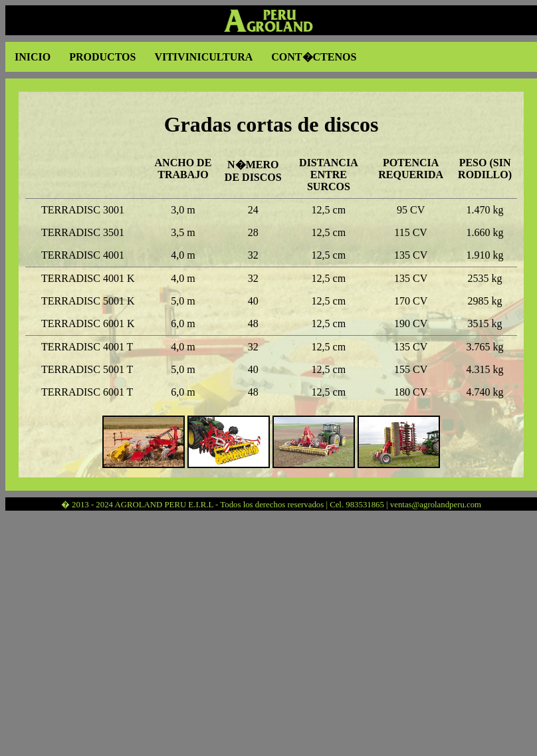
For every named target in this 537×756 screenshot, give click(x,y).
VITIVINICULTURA (203, 57)
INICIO (33, 57)
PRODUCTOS (102, 57)
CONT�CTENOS (314, 57)
